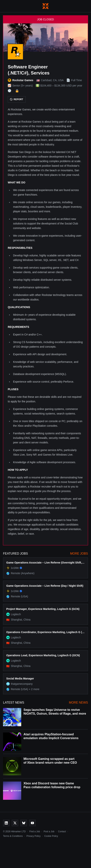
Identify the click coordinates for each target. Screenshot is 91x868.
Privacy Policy (33, 836)
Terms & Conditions (13, 836)
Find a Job (35, 832)
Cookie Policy (51, 836)
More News (78, 703)
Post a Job (49, 832)
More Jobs (79, 554)
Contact (62, 832)
